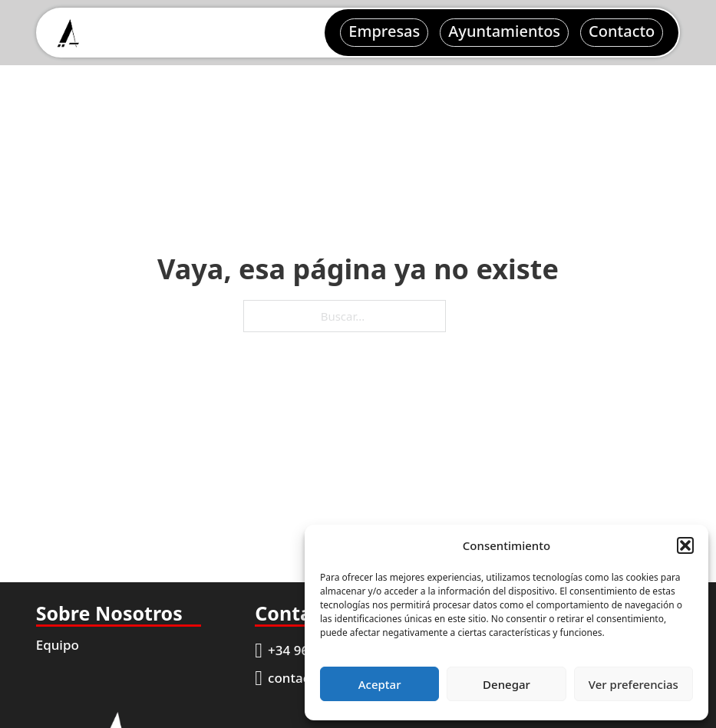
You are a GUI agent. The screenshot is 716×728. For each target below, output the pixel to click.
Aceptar (380, 684)
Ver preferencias (634, 684)
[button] (685, 545)
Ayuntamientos (504, 31)
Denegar (506, 684)
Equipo (58, 645)
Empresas (384, 31)
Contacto (622, 31)
